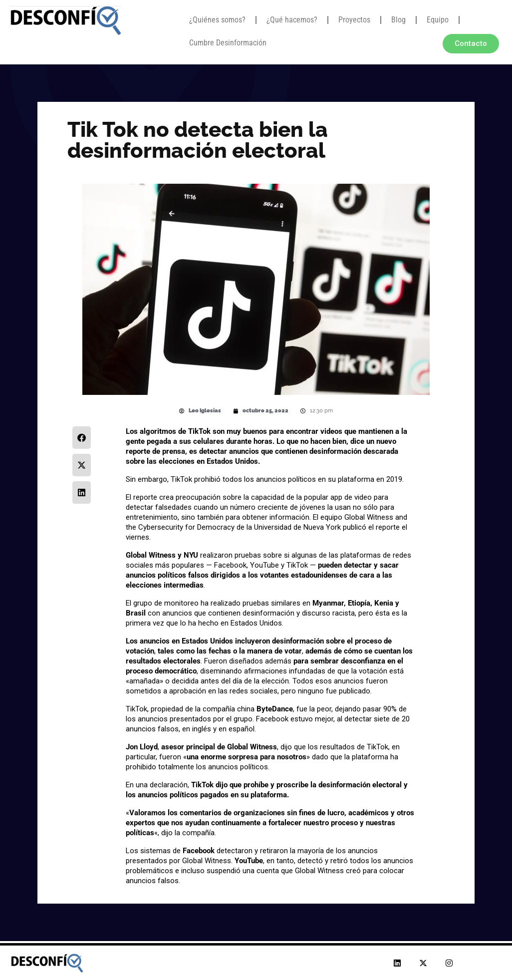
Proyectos (354, 20)
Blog (398, 20)
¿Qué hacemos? (292, 20)
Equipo (438, 20)
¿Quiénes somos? (217, 20)
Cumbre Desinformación (228, 43)
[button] (82, 438)
